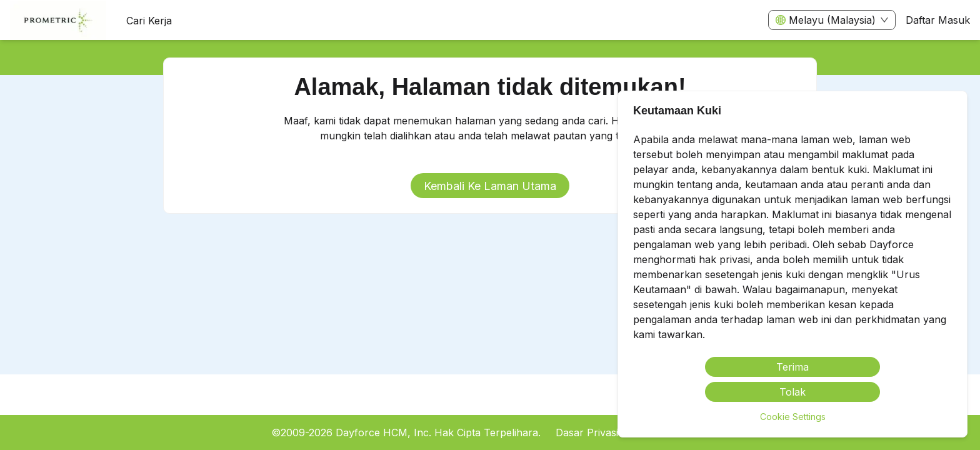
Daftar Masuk (938, 20)
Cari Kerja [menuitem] (149, 21)
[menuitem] (58, 21)
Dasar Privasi (587, 432)
